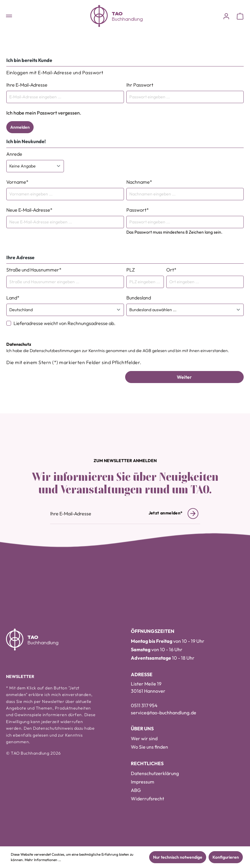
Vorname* (17, 182)
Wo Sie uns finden (149, 747)
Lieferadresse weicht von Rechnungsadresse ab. (65, 323)
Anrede (14, 154)
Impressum (143, 782)
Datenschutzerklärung (155, 773)
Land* (13, 298)
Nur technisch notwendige (178, 857)
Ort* (171, 270)
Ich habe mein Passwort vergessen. (44, 113)
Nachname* (139, 182)
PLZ (131, 270)
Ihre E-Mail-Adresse (27, 85)
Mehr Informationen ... (43, 860)
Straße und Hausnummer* (34, 270)
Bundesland (139, 298)
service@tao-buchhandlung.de (164, 713)
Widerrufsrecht (148, 799)
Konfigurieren (226, 857)
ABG (136, 790)
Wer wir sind (144, 738)
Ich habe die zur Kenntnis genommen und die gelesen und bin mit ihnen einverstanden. (118, 351)
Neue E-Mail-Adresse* (29, 210)
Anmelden (20, 127)
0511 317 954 (144, 705)
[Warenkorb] (240, 16)
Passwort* (138, 210)
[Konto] (226, 16)
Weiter (184, 377)
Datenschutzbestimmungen (55, 351)
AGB (147, 351)
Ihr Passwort (140, 85)
